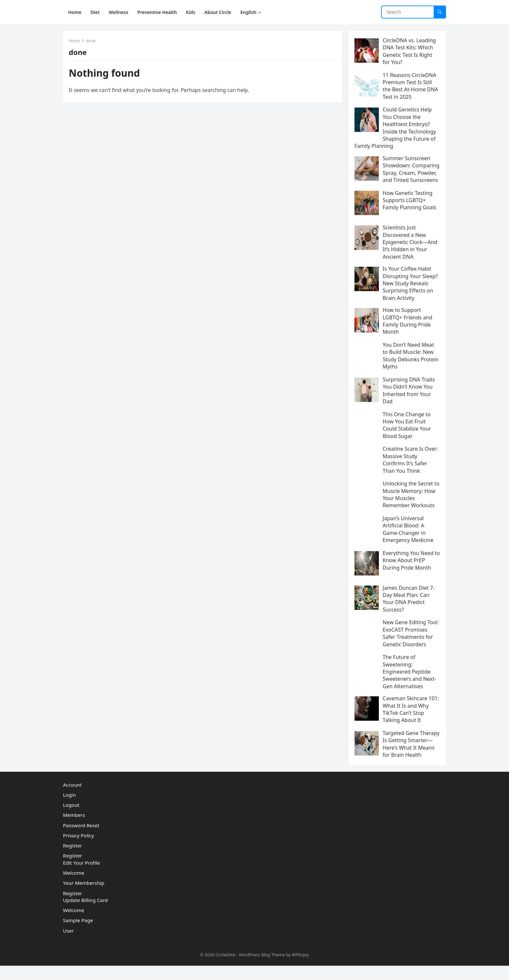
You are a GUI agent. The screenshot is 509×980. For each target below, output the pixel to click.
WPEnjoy (300, 969)
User (68, 945)
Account (72, 799)
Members (74, 830)
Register (73, 860)
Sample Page (78, 935)
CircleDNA (225, 969)
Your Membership (84, 897)
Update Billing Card (85, 915)
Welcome (74, 887)
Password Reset (81, 840)
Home (75, 41)
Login (69, 809)
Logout (71, 819)
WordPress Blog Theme (262, 969)
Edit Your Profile (81, 877)
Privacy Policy (79, 850)
